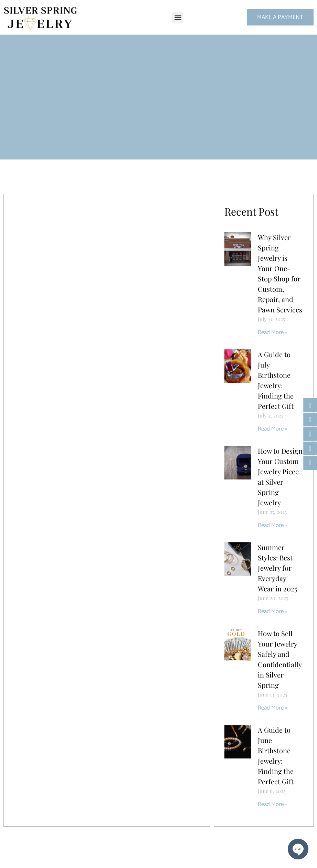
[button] (178, 18)
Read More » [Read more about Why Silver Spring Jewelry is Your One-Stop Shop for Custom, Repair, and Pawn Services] (272, 332)
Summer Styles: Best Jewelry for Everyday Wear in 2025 (277, 568)
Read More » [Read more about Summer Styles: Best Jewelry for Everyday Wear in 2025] (272, 611)
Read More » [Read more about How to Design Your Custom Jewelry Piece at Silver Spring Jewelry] (272, 525)
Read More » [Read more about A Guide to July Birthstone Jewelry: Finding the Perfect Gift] (272, 429)
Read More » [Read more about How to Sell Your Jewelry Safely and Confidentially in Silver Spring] (272, 708)
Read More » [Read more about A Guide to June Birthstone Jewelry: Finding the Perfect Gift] (272, 804)
